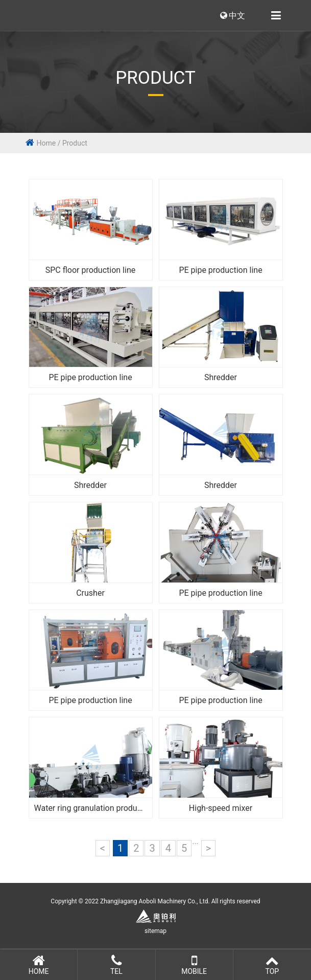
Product (75, 143)
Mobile (194, 965)
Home (46, 143)
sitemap (155, 931)
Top (272, 965)
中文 (233, 16)
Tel (116, 965)
